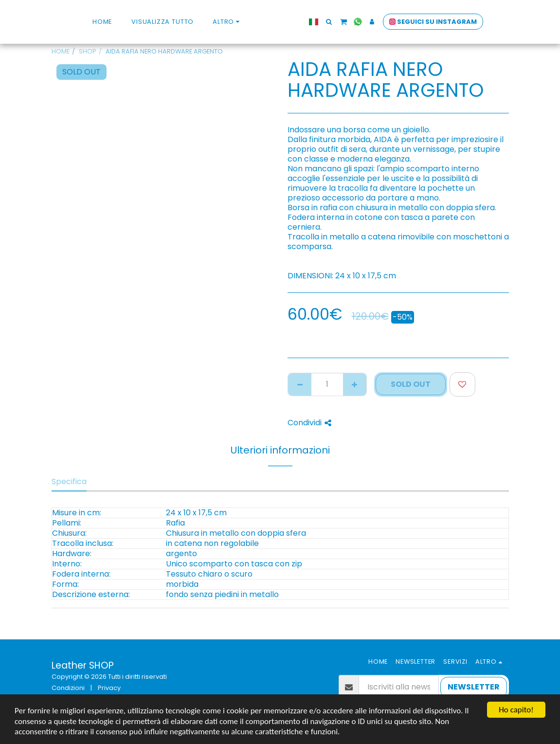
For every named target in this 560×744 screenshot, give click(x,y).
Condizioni (68, 688)
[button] (347, 22)
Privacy (109, 688)
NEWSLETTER (474, 687)
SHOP (88, 51)
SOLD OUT (411, 384)
